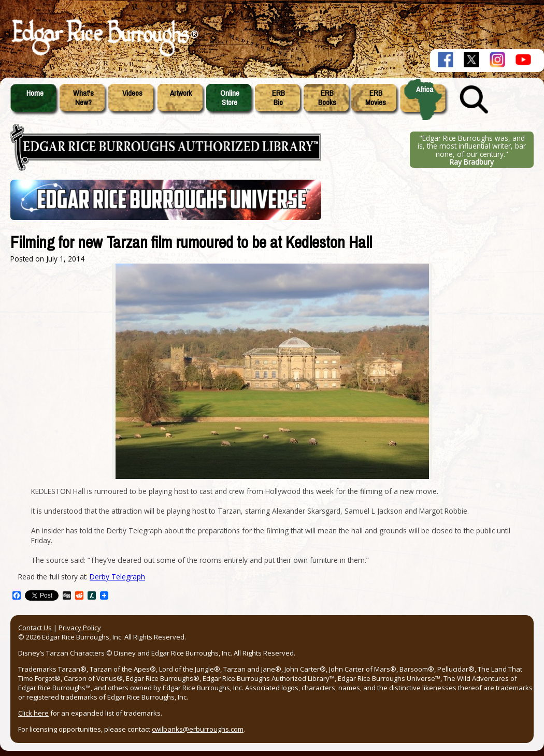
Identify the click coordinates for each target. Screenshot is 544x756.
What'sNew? (83, 98)
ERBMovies (376, 98)
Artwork (181, 93)
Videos (132, 93)
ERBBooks (327, 98)
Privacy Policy (80, 628)
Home (35, 93)
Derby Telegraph (117, 577)
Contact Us (35, 628)
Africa (425, 90)
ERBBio (278, 98)
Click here (33, 713)
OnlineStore (230, 98)
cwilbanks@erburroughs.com (198, 729)
